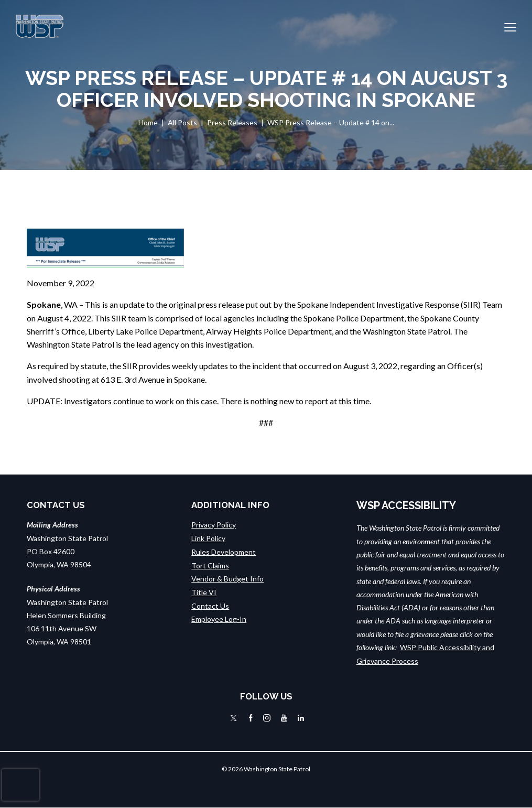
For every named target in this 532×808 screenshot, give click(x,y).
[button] (510, 26)
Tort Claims (210, 564)
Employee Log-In (219, 617)
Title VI (204, 591)
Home (148, 122)
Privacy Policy (214, 525)
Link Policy (208, 538)
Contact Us (210, 604)
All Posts (182, 122)
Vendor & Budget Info (227, 578)
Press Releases (232, 122)
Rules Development (224, 551)
